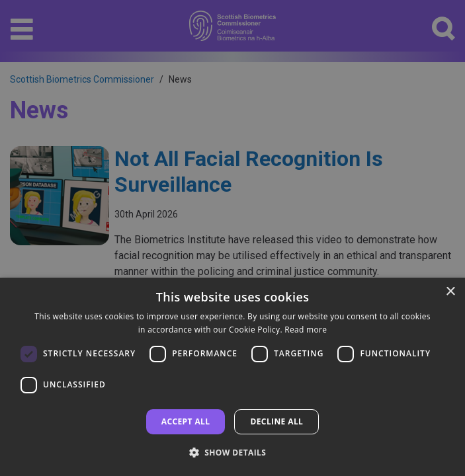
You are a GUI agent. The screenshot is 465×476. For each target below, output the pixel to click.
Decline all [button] (276, 421)
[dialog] (232, 377)
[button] (233, 452)
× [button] (450, 292)
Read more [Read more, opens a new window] (306, 330)
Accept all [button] (186, 421)
